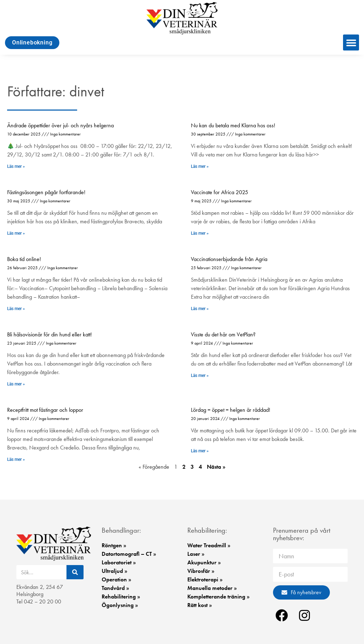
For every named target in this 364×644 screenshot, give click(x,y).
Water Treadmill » (209, 545)
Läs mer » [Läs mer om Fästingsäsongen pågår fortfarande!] (16, 233)
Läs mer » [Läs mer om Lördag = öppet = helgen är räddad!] (200, 451)
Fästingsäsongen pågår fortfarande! (46, 192)
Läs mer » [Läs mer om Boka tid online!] (16, 309)
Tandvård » (115, 588)
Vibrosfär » (201, 571)
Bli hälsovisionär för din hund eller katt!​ (49, 334)
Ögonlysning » (120, 605)
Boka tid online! (24, 259)
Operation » (116, 579)
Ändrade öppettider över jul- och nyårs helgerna (60, 125)
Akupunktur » (204, 562)
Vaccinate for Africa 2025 (220, 192)
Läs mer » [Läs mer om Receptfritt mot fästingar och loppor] (16, 459)
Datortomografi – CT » (129, 554)
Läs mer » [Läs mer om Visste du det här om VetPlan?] (200, 376)
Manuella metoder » (212, 588)
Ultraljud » (114, 571)
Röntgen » (114, 545)
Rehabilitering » (121, 597)
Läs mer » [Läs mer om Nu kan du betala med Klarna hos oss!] (200, 166)
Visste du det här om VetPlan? (223, 334)
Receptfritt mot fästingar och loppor (45, 410)
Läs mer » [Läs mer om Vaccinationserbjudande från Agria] (200, 309)
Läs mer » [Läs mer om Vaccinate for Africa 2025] (200, 233)
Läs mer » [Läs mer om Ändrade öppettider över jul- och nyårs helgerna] (16, 166)
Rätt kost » (200, 605)
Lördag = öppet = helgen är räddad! (231, 410)
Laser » (196, 554)
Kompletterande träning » (218, 597)
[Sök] (75, 572)
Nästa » (216, 467)
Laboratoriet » (119, 562)
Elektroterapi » (205, 579)
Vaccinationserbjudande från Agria (229, 259)
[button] (351, 42)
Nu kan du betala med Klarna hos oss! (233, 125)
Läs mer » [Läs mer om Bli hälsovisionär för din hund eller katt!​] (16, 384)
